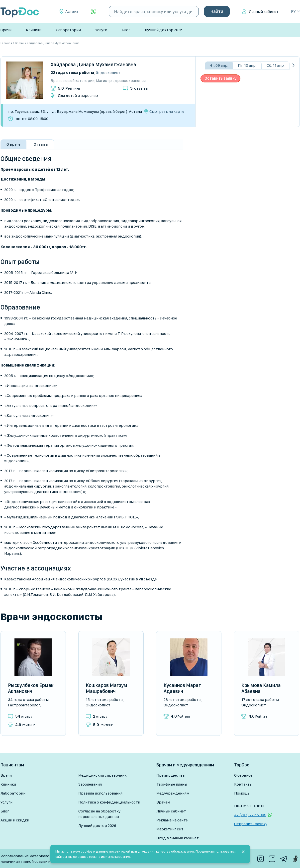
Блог (126, 30)
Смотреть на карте (167, 112)
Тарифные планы (172, 784)
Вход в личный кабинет (178, 838)
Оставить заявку (220, 78)
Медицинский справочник (102, 775)
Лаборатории (68, 30)
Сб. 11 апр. (276, 65)
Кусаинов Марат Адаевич (182, 688)
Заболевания (90, 784)
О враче (13, 144)
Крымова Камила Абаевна (261, 688)
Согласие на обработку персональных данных (99, 814)
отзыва (139, 88)
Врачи (6, 30)
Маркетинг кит (170, 829)
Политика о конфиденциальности (109, 802)
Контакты (243, 784)
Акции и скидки (15, 820)
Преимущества (170, 775)
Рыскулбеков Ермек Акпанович (31, 688)
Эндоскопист (108, 73)
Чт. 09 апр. (219, 65)
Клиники (34, 30)
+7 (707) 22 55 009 (250, 815)
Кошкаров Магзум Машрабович (106, 688)
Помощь (242, 793)
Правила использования (100, 793)
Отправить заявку (251, 824)
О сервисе (243, 775)
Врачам (163, 802)
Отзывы (41, 144)
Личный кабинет (264, 12)
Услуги (101, 30)
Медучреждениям (173, 793)
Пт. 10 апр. (247, 65)
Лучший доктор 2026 (164, 30)
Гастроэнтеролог (24, 705)
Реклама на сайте (172, 820)
